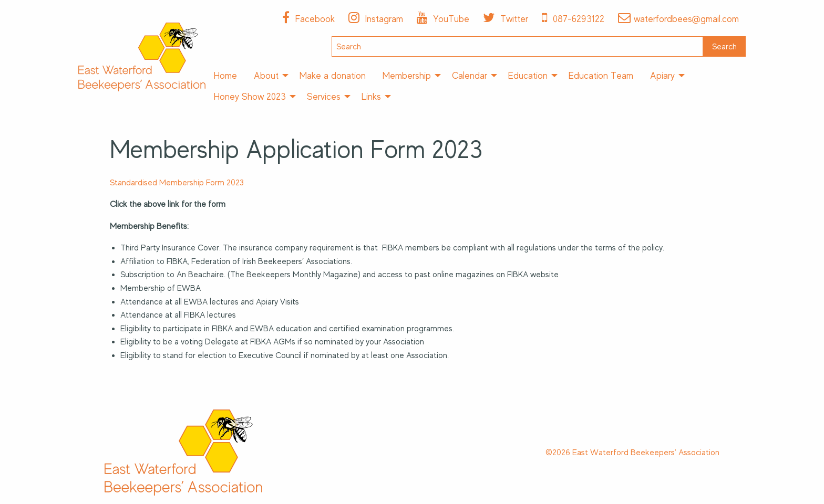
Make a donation (333, 76)
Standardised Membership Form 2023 (177, 183)
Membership (407, 76)
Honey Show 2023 (250, 97)
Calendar (470, 76)
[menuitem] (225, 76)
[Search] (517, 46)
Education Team (601, 76)
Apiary (662, 76)
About (266, 76)
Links (371, 97)
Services (324, 97)
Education (528, 76)
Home (225, 76)
